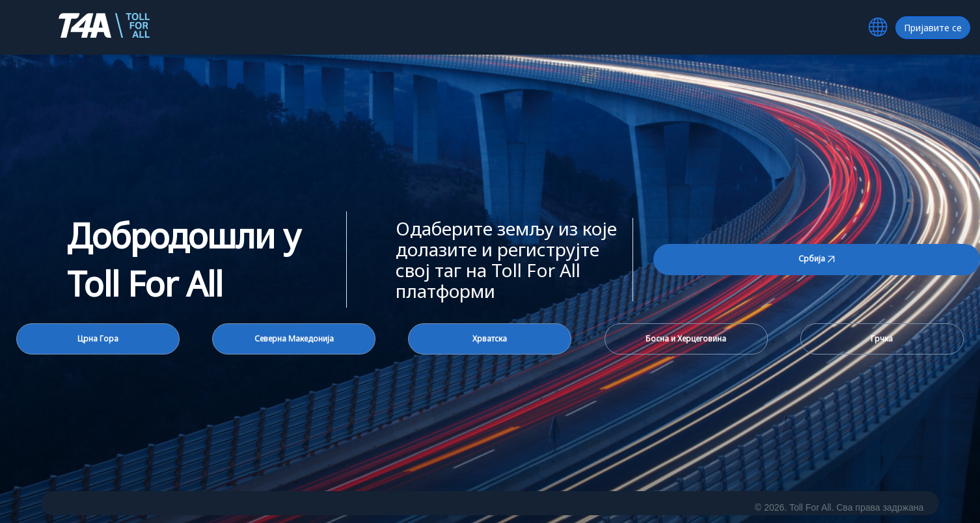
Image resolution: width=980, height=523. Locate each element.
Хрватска (490, 339)
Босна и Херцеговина (686, 339)
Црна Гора (98, 339)
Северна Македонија (294, 339)
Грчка (882, 339)
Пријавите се (933, 28)
